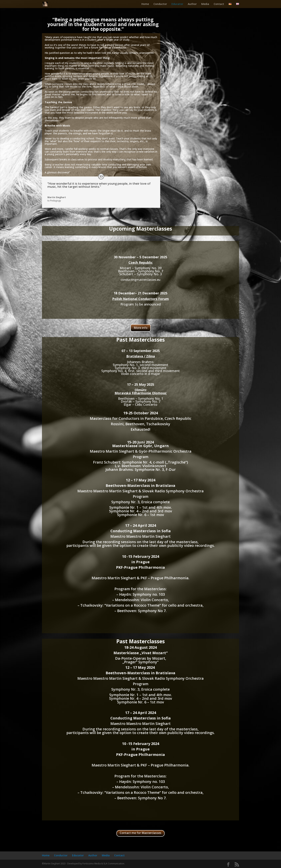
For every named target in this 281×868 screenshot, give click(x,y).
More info (141, 328)
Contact (219, 4)
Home (145, 4)
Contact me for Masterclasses (140, 833)
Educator (177, 4)
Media (205, 4)
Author (192, 4)
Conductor (160, 4)
